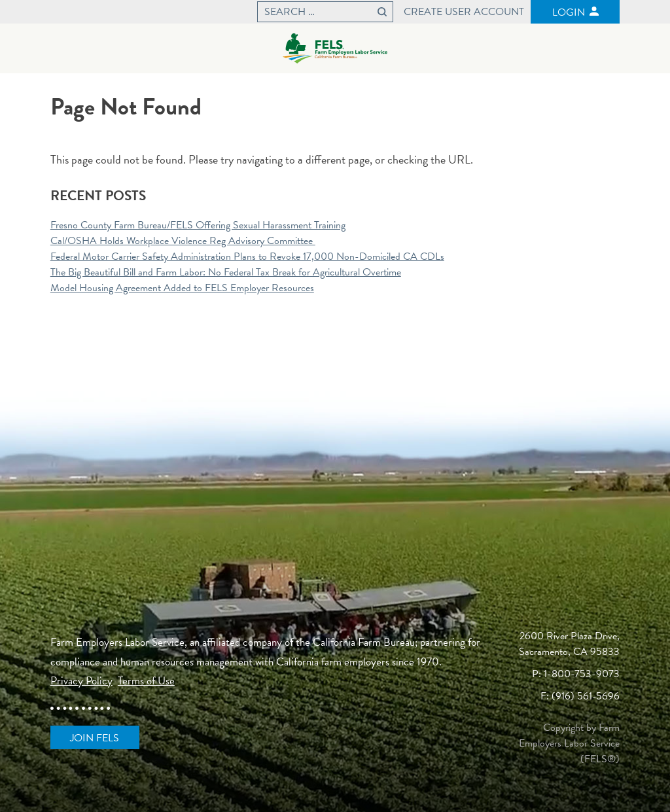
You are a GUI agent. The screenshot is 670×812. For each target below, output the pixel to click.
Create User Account (464, 12)
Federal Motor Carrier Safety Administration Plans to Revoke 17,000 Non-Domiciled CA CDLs (247, 256)
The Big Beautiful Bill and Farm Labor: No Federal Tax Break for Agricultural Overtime (226, 272)
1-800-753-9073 (582, 674)
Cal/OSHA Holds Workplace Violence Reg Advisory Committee (183, 241)
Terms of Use (146, 681)
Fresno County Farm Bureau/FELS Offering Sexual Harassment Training (198, 225)
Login (569, 12)
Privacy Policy (81, 681)
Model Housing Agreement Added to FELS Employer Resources (182, 288)
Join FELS (95, 738)
